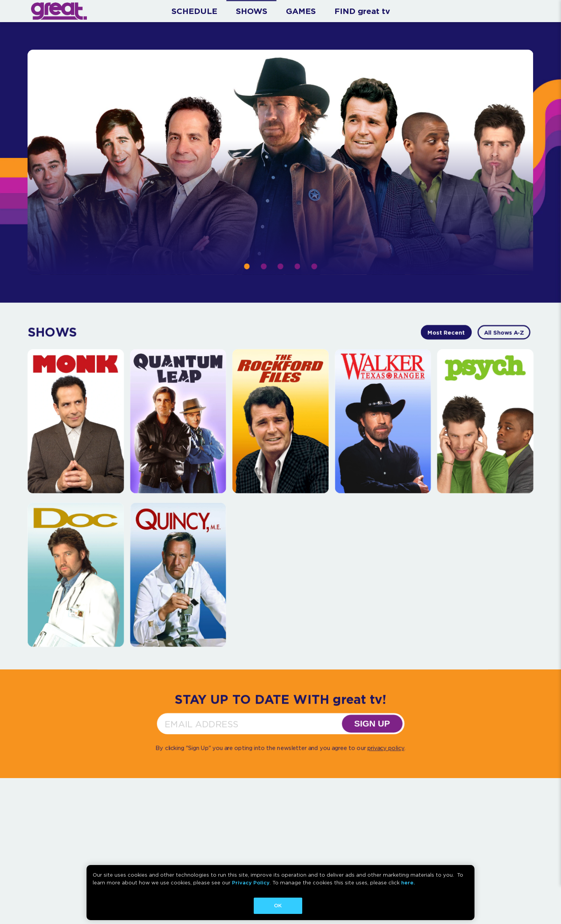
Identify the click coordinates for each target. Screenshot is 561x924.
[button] (247, 266)
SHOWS (252, 11)
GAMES (301, 11)
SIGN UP (372, 724)
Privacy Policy (251, 883)
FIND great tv (362, 11)
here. (408, 883)
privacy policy (386, 748)
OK (278, 906)
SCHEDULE (194, 11)
